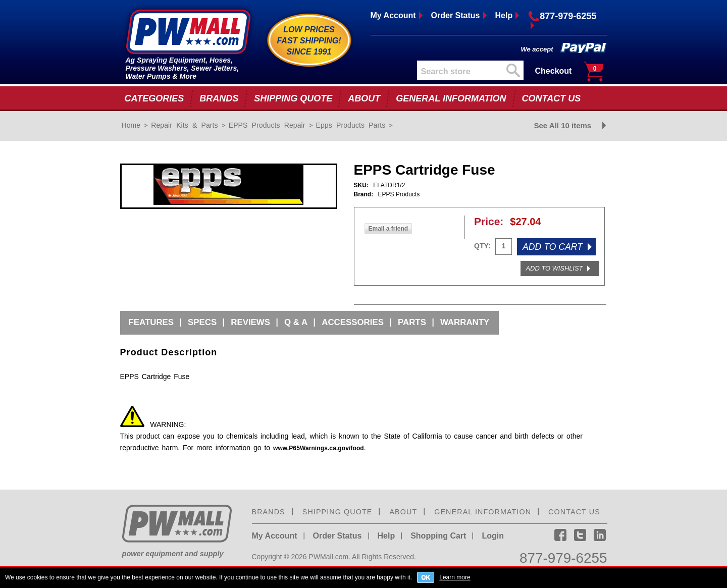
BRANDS (219, 98)
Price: (489, 221)
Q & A (296, 322)
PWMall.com (329, 557)
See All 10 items (563, 125)
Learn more (455, 577)
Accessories (353, 322)
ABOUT (364, 98)
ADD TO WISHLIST (555, 268)
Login (493, 536)
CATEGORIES (154, 98)
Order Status (456, 15)
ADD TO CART (553, 247)
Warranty (465, 322)
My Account (393, 15)
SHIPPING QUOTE (293, 98)
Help (504, 15)
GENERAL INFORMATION (451, 98)
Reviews (250, 322)
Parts (412, 322)
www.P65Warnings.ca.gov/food (319, 448)
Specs (202, 322)
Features (151, 322)
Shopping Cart (438, 536)
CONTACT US (552, 98)
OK (426, 577)
